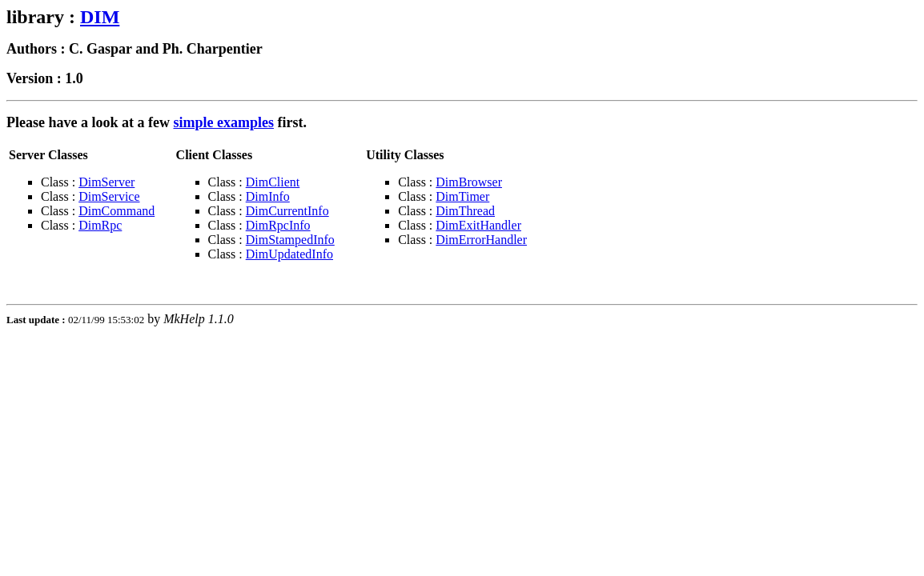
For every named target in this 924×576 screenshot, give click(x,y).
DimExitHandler (478, 225)
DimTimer (462, 196)
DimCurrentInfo (287, 211)
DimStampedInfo (290, 240)
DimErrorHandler (481, 240)
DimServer (106, 182)
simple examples (223, 122)
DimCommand (117, 211)
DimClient (273, 182)
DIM (100, 17)
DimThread (465, 211)
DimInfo (268, 196)
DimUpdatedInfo (289, 254)
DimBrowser (469, 182)
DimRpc (100, 225)
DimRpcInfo (278, 225)
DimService (109, 196)
